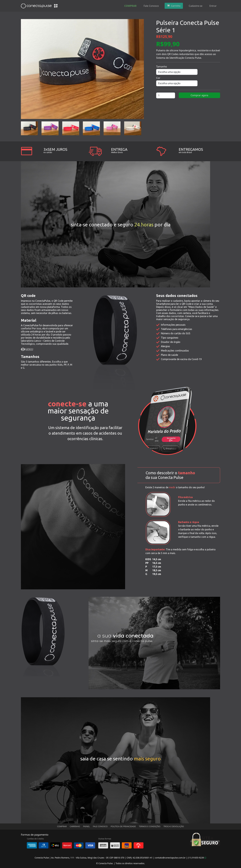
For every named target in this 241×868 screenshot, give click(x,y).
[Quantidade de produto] (166, 95)
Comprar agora (199, 95)
